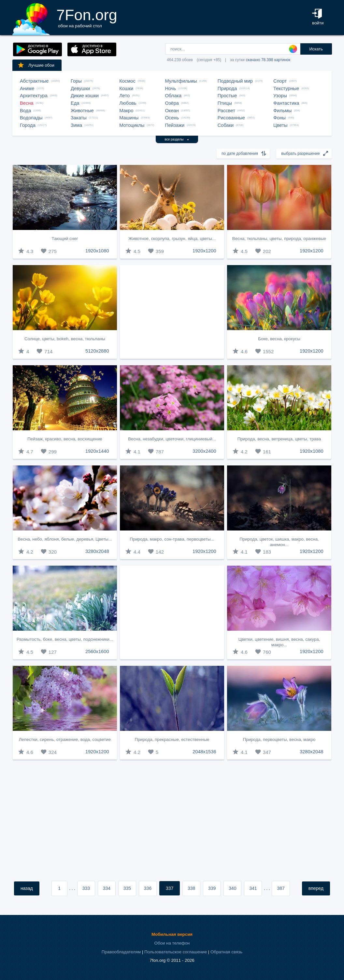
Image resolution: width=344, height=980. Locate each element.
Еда (75, 103)
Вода (25, 111)
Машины (129, 118)
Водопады (31, 118)
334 (107, 888)
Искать (316, 49)
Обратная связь (226, 952)
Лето (124, 96)
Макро (126, 111)
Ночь (170, 88)
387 (281, 888)
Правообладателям (121, 952)
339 (212, 888)
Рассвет (226, 111)
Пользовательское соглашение (176, 952)
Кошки (126, 88)
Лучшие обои (36, 65)
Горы (76, 81)
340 (232, 888)
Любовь (128, 103)
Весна (27, 103)
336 (148, 888)
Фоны (279, 118)
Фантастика (286, 103)
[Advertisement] (172, 312)
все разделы (177, 139)
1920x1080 (97, 251)
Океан (172, 111)
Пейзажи (175, 125)
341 (253, 888)
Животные (82, 111)
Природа (227, 88)
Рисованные (231, 118)
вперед (316, 888)
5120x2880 (97, 351)
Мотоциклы (132, 125)
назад (27, 888)
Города (28, 125)
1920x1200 (204, 251)
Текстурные (286, 88)
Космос (127, 81)
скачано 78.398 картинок (268, 60)
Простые (227, 96)
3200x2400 (204, 451)
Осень (172, 118)
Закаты (79, 118)
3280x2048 (97, 551)
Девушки (80, 88)
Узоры (280, 96)
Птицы (225, 103)
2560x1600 (97, 651)
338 (191, 888)
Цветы (280, 125)
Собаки (226, 125)
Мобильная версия (172, 934)
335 (127, 888)
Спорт (280, 81)
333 (86, 888)
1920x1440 (97, 451)
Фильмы (282, 111)
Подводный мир (235, 81)
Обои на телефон (172, 943)
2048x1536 (204, 752)
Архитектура (34, 96)
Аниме (27, 88)
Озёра (172, 103)
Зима (76, 125)
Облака (173, 96)
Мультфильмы (181, 81)
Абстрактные (34, 81)
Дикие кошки (85, 96)
